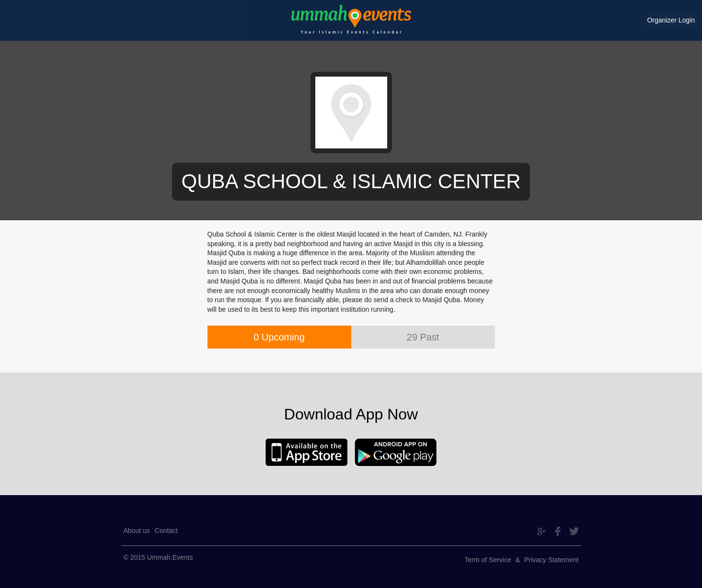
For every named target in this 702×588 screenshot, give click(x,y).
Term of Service (488, 560)
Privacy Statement (552, 560)
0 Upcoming (279, 337)
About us (137, 531)
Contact (166, 531)
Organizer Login (671, 20)
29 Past (423, 337)
